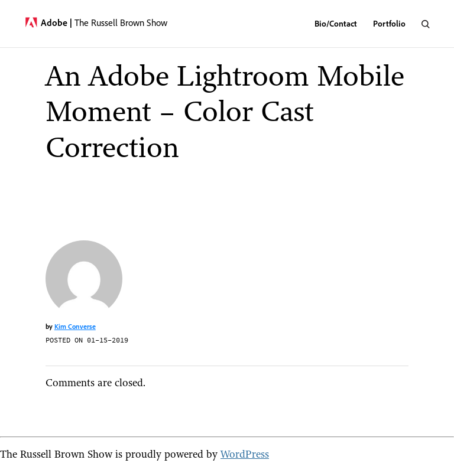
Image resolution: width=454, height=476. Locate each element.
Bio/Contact (336, 23)
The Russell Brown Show (121, 22)
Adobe (56, 22)
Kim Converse (75, 326)
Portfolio (389, 23)
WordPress (245, 454)
